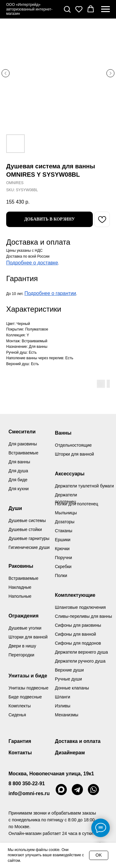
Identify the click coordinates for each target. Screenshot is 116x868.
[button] (67, 9)
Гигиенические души (29, 547)
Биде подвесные (25, 697)
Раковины (21, 566)
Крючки (62, 549)
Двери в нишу (22, 646)
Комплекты (20, 706)
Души (15, 508)
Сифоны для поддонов (78, 643)
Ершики (63, 540)
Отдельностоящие (73, 445)
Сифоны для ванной (76, 634)
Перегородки (21, 655)
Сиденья (17, 715)
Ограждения (24, 616)
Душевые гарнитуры (29, 538)
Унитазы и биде (28, 676)
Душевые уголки (25, 628)
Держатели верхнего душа (82, 652)
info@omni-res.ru (29, 793)
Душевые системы (27, 520)
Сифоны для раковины (78, 625)
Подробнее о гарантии (50, 293)
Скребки (63, 567)
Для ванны (19, 462)
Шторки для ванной (75, 454)
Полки (61, 575)
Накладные (20, 587)
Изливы (63, 706)
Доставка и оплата (78, 741)
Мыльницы (66, 513)
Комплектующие (75, 595)
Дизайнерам (70, 753)
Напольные (20, 596)
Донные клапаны (72, 688)
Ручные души (69, 679)
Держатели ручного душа (80, 661)
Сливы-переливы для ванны (84, 616)
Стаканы (64, 531)
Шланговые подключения (80, 607)
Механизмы (67, 715)
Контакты (20, 753)
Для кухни (19, 489)
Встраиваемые (24, 578)
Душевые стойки (25, 529)
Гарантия (20, 741)
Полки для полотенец (77, 504)
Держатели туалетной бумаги (85, 486)
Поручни (64, 558)
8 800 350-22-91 (27, 784)
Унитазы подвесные (29, 688)
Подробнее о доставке (32, 263)
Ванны (63, 433)
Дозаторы (65, 522)
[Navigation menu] (105, 9)
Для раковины (23, 444)
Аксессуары (70, 474)
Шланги (63, 697)
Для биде (18, 480)
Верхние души (69, 670)
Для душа (18, 471)
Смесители (22, 432)
